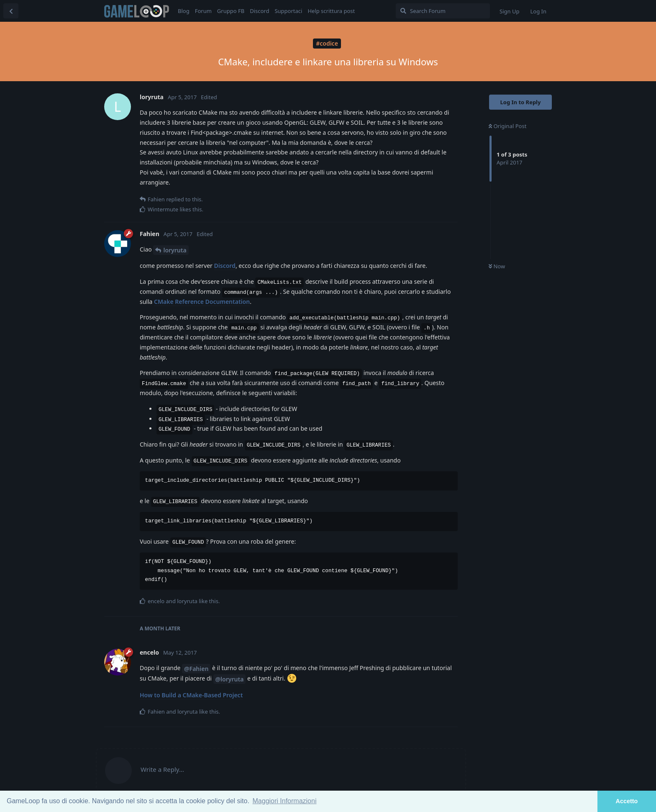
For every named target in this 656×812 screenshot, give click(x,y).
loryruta (175, 250)
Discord (225, 266)
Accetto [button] (627, 801)
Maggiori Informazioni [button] (285, 801)
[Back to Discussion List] (11, 11)
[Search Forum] (443, 11)
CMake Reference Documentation (202, 302)
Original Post (507, 126)
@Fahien (196, 669)
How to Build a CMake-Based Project (191, 695)
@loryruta (230, 679)
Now (497, 266)
